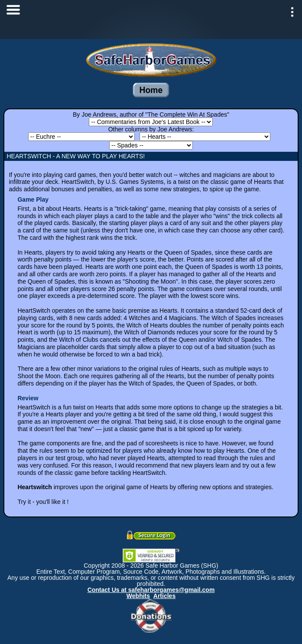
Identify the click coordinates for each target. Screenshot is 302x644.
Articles (164, 596)
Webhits (138, 596)
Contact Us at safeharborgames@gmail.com (151, 590)
